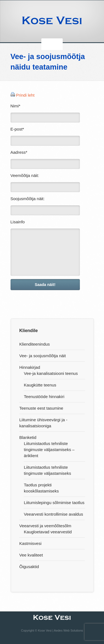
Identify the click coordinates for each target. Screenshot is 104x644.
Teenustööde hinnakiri (44, 397)
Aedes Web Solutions (68, 630)
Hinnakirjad (30, 367)
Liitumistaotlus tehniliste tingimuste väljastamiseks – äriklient (49, 450)
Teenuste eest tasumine (41, 408)
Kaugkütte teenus (40, 385)
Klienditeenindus (35, 344)
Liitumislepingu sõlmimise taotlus (54, 503)
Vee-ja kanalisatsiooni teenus (51, 373)
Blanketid (28, 437)
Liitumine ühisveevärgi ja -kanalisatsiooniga (43, 423)
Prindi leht (25, 95)
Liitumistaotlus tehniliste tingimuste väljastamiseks (47, 470)
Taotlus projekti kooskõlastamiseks (41, 488)
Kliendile (29, 331)
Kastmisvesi (31, 543)
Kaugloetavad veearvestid (48, 532)
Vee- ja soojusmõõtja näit (43, 356)
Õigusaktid (29, 567)
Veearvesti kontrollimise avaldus (53, 514)
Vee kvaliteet (31, 555)
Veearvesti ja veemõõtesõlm (45, 526)
